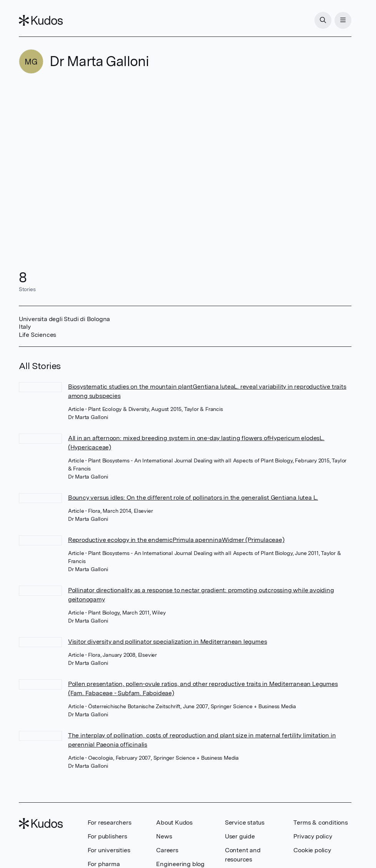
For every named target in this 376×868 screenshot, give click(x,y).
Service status (245, 822)
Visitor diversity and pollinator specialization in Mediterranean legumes (168, 642)
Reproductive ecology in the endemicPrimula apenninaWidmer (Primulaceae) (176, 540)
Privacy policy (313, 836)
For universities (109, 850)
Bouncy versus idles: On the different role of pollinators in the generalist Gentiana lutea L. (193, 498)
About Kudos (174, 822)
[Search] (323, 20)
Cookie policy (312, 850)
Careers (167, 850)
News (164, 836)
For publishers (107, 836)
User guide (240, 836)
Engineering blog (180, 864)
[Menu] (343, 20)
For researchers (110, 822)
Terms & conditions (320, 822)
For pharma (104, 864)
